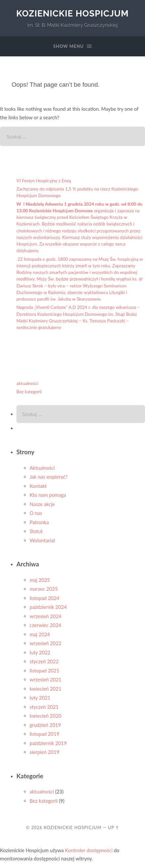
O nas (36, 513)
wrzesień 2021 (46, 679)
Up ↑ (113, 827)
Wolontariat (42, 540)
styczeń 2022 (44, 661)
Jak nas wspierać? (48, 477)
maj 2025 (40, 580)
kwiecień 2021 (46, 689)
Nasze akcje (42, 504)
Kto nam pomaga (48, 495)
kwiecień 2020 (46, 716)
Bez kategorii (29, 392)
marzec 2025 (44, 589)
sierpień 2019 (44, 752)
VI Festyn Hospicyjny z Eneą (44, 181)
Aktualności (42, 468)
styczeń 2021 (44, 707)
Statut (36, 531)
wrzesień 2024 (46, 616)
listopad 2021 (44, 671)
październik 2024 (48, 607)
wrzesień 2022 (46, 643)
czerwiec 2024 (45, 625)
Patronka (39, 522)
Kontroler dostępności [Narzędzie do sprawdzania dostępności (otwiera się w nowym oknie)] (89, 850)
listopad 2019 (44, 734)
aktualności (27, 383)
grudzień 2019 (45, 725)
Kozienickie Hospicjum (73, 13)
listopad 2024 (44, 598)
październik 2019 (48, 743)
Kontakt (38, 486)
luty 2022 (40, 652)
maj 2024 (40, 634)
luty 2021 (40, 698)
